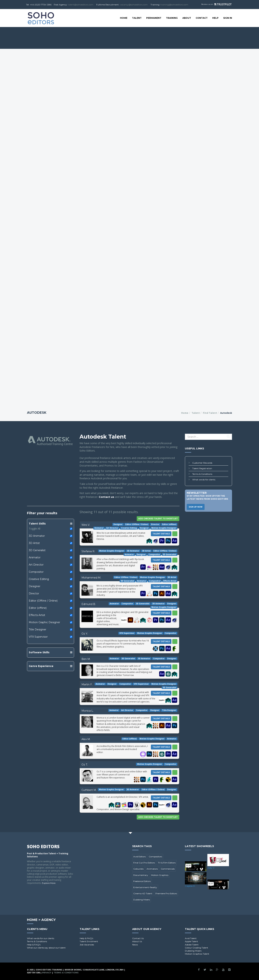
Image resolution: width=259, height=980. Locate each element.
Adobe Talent (192, 945)
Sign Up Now (196, 507)
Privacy (47, 973)
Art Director (36, 565)
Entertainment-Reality (145, 887)
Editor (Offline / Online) (43, 601)
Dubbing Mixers (142, 900)
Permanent (154, 18)
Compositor (36, 572)
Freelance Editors (142, 881)
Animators (152, 869)
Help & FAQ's (34, 945)
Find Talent (210, 413)
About (187, 18)
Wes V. (86, 525)
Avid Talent (191, 938)
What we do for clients (204, 480)
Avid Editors (139, 857)
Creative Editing (39, 579)
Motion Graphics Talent (197, 954)
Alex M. (86, 739)
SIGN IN (228, 18)
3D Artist (34, 543)
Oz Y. (85, 634)
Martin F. (87, 684)
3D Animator (37, 536)
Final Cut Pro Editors (144, 863)
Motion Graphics (160, 875)
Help (215, 18)
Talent (137, 18)
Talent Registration (202, 468)
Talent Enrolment (89, 941)
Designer (35, 586)
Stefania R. (88, 551)
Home (124, 18)
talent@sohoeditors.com (81, 5)
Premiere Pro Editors (166, 893)
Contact (202, 18)
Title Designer (38, 629)
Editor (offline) (38, 608)
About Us (137, 941)
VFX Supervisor (38, 637)
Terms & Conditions (202, 474)
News (135, 945)
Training (172, 18)
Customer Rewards (202, 463)
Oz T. (85, 765)
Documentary (141, 875)
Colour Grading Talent (196, 948)
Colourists (138, 869)
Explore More (49, 883)
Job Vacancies (87, 945)
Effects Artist (37, 615)
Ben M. (86, 659)
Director (34, 593)
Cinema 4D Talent (143, 893)
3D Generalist (37, 550)
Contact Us (138, 938)
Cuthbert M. (89, 790)
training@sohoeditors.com (174, 5)
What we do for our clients (41, 938)
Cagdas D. (190, 886)
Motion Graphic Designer (44, 622)
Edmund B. (89, 604)
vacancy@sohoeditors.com (134, 5)
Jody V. (211, 868)
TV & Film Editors (167, 863)
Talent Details (161, 534)
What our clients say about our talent (46, 948)
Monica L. (88, 711)
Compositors (155, 857)
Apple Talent (191, 941)
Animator (35, 557)
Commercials (168, 869)
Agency (48, 920)
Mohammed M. (91, 578)
